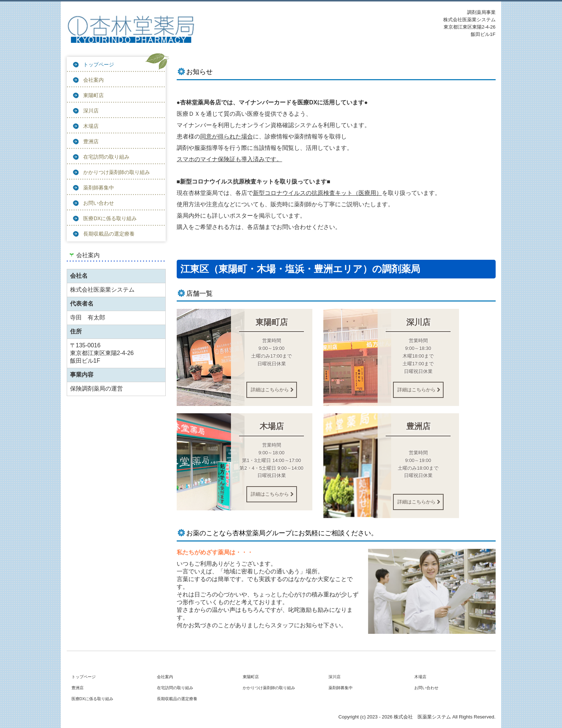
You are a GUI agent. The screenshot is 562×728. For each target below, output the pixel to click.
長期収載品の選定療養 (109, 234)
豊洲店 (91, 141)
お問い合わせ (99, 203)
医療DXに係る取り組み (110, 218)
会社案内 (93, 80)
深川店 (91, 111)
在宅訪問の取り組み (106, 157)
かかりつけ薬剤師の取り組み (117, 172)
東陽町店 (93, 95)
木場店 (91, 126)
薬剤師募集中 (99, 188)
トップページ (99, 64)
